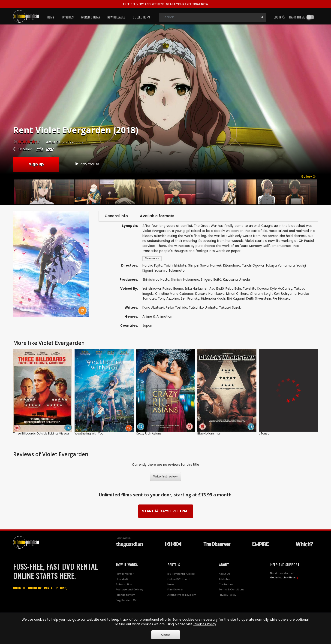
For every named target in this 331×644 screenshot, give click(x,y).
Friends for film (126, 595)
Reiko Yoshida (176, 308)
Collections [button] (141, 17)
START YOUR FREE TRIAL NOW (166, 4)
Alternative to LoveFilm (182, 595)
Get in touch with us (283, 577)
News (171, 584)
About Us (225, 574)
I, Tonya (264, 433)
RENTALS (174, 565)
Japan (147, 326)
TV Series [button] (68, 17)
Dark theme (297, 17)
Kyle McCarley (281, 289)
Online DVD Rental (179, 579)
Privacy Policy (227, 595)
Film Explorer (175, 589)
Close (165, 635)
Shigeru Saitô (211, 280)
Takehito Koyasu (256, 289)
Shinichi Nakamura (185, 280)
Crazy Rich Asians (149, 433)
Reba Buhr (233, 289)
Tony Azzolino (169, 299)
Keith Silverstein (259, 299)
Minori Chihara (237, 294)
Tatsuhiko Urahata (203, 308)
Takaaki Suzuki (230, 308)
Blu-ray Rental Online (181, 574)
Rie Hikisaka (282, 299)
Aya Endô (217, 289)
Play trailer (87, 164)
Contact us (226, 584)
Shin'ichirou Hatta (156, 280)
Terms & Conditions (232, 589)
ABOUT (224, 565)
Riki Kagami (236, 299)
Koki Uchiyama (285, 294)
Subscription (124, 584)
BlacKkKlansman (209, 433)
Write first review (165, 476)
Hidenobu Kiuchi (213, 299)
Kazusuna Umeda (236, 280)
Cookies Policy (205, 624)
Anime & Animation (157, 317)
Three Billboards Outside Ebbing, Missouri (42, 433)
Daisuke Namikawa (210, 294)
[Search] (208, 17)
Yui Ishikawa (152, 289)
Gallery (308, 177)
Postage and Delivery (130, 589)
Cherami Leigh (261, 294)
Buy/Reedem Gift (127, 600)
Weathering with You (89, 433)
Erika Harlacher (196, 289)
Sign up (36, 164)
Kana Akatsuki (153, 308)
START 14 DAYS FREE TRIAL (166, 511)
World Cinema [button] (90, 17)
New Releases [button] (116, 17)
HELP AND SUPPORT (285, 565)
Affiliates (225, 579)
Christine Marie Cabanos (174, 294)
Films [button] (50, 17)
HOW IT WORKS (127, 565)
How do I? (122, 579)
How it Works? (125, 574)
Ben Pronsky (190, 299)
